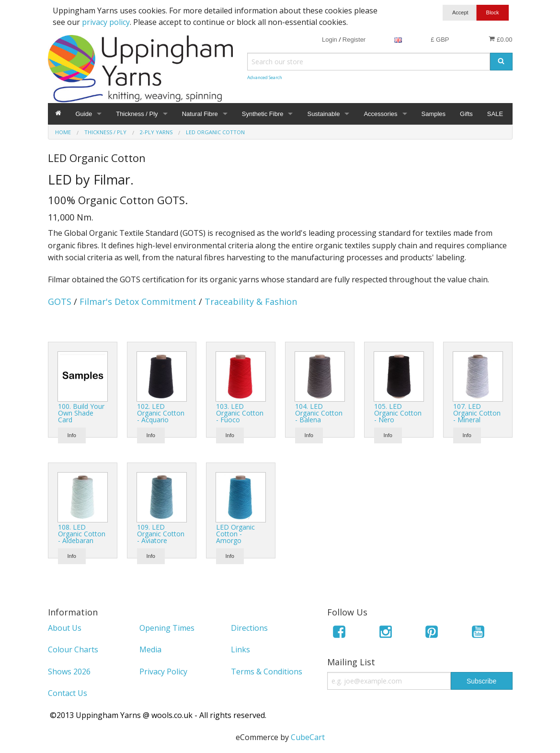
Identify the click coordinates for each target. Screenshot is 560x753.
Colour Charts (73, 649)
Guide (84, 114)
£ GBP (440, 40)
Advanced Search (265, 77)
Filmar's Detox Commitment (138, 301)
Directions (249, 628)
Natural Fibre (200, 114)
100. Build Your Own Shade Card (81, 413)
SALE (495, 114)
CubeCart (308, 737)
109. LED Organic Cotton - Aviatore (161, 534)
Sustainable (323, 114)
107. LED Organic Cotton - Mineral (477, 413)
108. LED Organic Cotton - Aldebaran (82, 534)
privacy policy (106, 22)
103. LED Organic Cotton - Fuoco (240, 413)
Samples (434, 114)
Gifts (466, 114)
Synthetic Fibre (263, 114)
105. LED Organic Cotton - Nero (398, 413)
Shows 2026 (69, 672)
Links (240, 649)
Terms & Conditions (267, 672)
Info (72, 435)
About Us (65, 628)
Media (150, 649)
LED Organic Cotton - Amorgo (235, 534)
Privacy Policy (163, 672)
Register (354, 40)
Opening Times (167, 628)
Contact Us (68, 693)
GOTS (60, 301)
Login (330, 40)
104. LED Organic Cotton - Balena (319, 413)
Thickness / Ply (137, 114)
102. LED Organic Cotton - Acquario (161, 413)
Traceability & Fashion (251, 301)
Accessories (380, 114)
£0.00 (500, 39)
